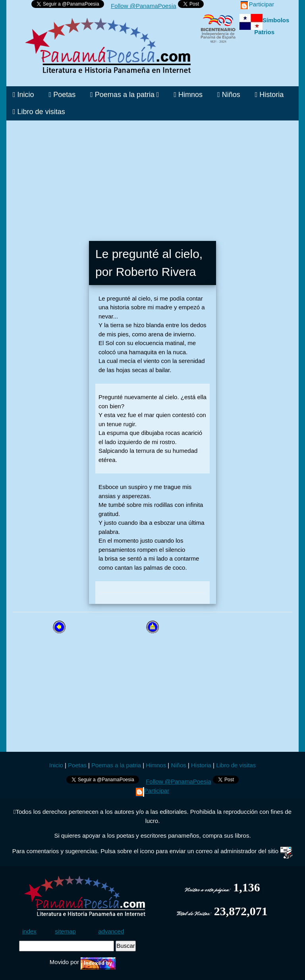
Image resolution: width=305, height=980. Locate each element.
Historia (269, 95)
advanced (111, 931)
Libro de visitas (39, 112)
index (29, 931)
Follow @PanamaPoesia (143, 6)
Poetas (62, 95)
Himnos (188, 95)
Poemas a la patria (125, 95)
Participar (257, 4)
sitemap (65, 931)
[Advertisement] (152, 176)
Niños (229, 95)
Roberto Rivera (156, 272)
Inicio (23, 95)
